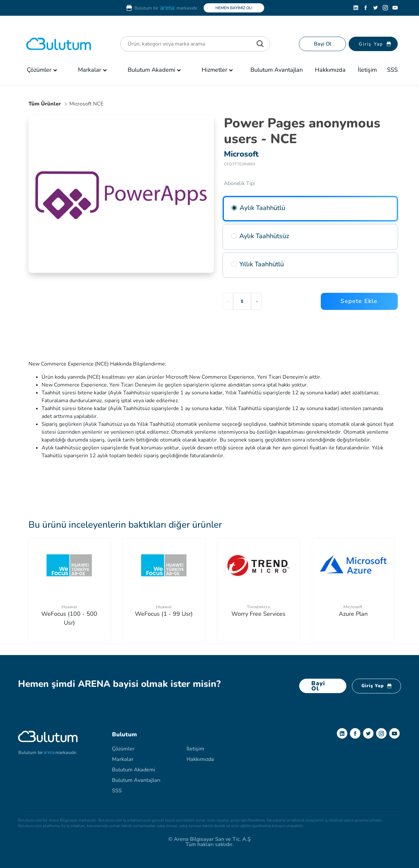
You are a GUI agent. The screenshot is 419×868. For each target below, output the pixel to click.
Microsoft (353, 607)
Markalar (90, 70)
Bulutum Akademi (151, 70)
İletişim (367, 70)
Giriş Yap (376, 686)
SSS (392, 70)
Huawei (69, 607)
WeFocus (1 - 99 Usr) (164, 614)
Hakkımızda (330, 70)
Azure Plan (353, 614)
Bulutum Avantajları (277, 70)
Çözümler (39, 70)
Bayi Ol (323, 44)
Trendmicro (258, 607)
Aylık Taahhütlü (262, 208)
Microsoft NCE (86, 104)
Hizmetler (214, 70)
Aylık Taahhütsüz (264, 236)
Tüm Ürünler (45, 104)
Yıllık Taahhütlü (262, 264)
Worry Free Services (258, 614)
